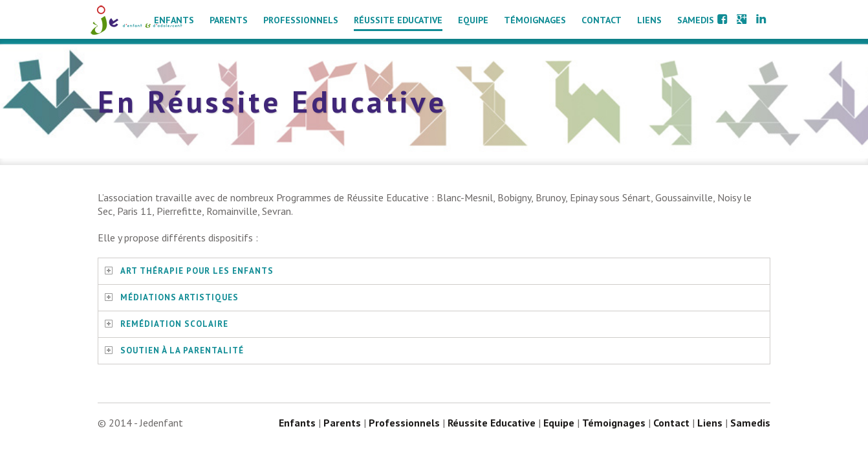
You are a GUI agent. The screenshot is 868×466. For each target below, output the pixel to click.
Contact (602, 20)
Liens (649, 20)
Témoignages (535, 20)
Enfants (174, 20)
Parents (229, 20)
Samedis (696, 20)
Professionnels (301, 20)
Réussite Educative (398, 20)
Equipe (473, 20)
